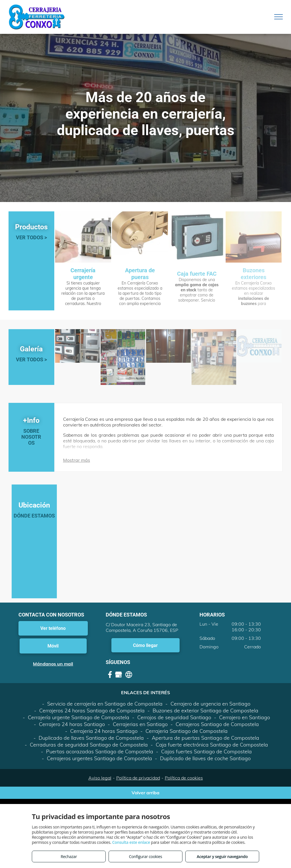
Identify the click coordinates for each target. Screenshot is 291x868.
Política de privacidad (138, 778)
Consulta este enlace (131, 842)
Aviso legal (100, 778)
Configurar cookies (146, 856)
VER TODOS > (31, 237)
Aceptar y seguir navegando (222, 856)
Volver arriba (145, 793)
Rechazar (69, 856)
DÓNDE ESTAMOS (34, 516)
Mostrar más (77, 460)
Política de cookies (184, 778)
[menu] (278, 17)
